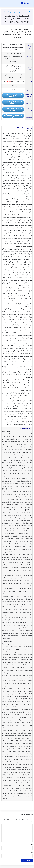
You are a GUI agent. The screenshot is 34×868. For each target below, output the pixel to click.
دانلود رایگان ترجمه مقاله (14, 102)
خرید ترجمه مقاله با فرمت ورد (14, 109)
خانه (28, 12)
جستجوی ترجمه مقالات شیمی (13, 116)
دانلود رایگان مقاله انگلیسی (14, 95)
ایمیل (31, 852)
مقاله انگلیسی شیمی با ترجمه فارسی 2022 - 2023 (15, 12)
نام (32, 845)
